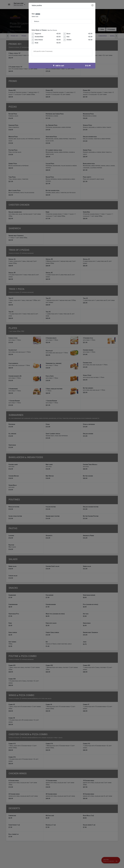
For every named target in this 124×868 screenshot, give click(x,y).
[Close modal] (93, 5)
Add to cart (73, 66)
